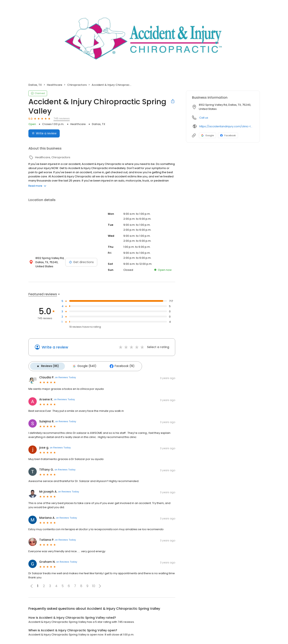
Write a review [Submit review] (44, 133)
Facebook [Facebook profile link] (228, 135)
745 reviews (62, 118)
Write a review (55, 347)
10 (94, 585)
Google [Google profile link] (207, 135)
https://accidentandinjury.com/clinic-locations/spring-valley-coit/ (227, 126)
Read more (37, 186)
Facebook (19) (118, 366)
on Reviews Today (65, 377)
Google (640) (82, 366)
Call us (204, 118)
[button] (100, 585)
